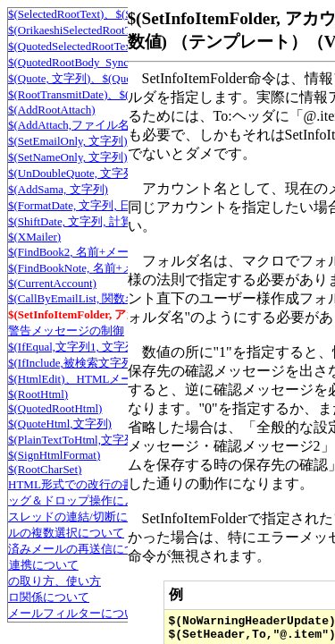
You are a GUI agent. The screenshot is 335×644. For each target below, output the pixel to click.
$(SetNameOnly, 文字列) (67, 157)
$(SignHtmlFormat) (54, 455)
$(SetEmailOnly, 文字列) (67, 141)
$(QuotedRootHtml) (55, 408)
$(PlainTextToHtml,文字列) (74, 440)
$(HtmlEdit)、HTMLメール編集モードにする (122, 379)
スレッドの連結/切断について (85, 517)
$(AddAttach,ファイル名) (71, 125)
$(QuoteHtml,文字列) (60, 424)
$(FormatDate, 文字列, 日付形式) (89, 205)
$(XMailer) (34, 237)
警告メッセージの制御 (66, 330)
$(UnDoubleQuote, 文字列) (74, 173)
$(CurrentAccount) (52, 283)
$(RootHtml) (38, 394)
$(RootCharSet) (45, 469)
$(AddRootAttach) (51, 110)
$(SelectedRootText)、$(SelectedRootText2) (113, 14)
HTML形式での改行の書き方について (106, 484)
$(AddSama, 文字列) (58, 189)
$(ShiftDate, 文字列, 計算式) (78, 221)
